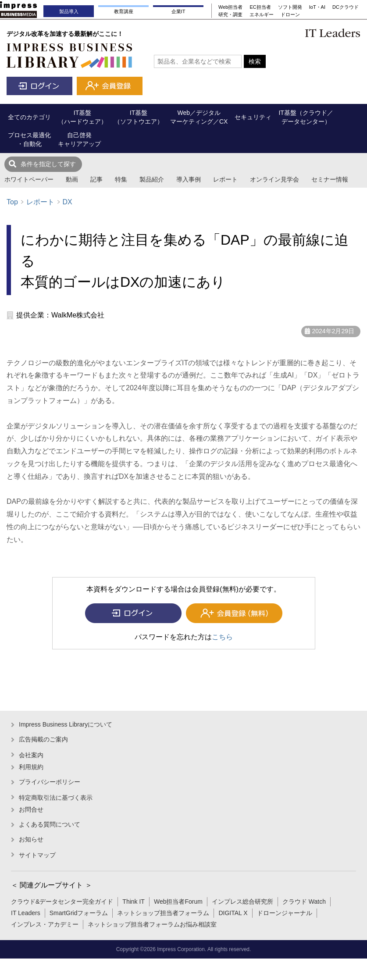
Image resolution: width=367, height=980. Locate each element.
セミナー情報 (330, 179)
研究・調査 (230, 14)
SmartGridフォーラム (79, 913)
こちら (222, 637)
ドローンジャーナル (285, 913)
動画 (72, 179)
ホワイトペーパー (29, 179)
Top (12, 202)
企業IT (178, 11)
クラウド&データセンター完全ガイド (62, 902)
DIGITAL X (233, 913)
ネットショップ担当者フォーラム (163, 913)
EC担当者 (260, 7)
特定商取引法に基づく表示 (56, 798)
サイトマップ (37, 855)
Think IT (134, 902)
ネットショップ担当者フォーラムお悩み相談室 (152, 924)
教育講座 (124, 11)
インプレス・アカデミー (45, 924)
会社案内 (31, 755)
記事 (96, 179)
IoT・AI (317, 7)
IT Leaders (26, 913)
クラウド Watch (304, 902)
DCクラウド (346, 7)
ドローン (290, 14)
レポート (225, 179)
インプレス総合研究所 (242, 902)
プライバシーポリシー (50, 782)
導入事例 (189, 179)
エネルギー (262, 14)
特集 (121, 179)
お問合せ (31, 809)
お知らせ (31, 839)
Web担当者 (230, 7)
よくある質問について (50, 824)
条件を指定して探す (48, 164)
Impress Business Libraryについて (66, 724)
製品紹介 (152, 179)
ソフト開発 (290, 7)
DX (67, 202)
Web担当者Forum (178, 902)
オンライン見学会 (274, 179)
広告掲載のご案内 (43, 739)
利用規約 (31, 767)
